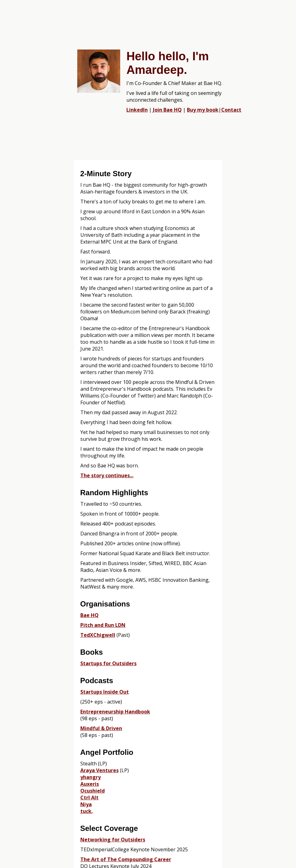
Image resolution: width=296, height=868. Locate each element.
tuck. (87, 811)
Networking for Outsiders (113, 840)
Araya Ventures (99, 770)
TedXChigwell (98, 635)
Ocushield (93, 791)
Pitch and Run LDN (103, 625)
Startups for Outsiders (108, 663)
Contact (231, 110)
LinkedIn (137, 110)
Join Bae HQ (167, 110)
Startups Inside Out (105, 692)
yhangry (91, 777)
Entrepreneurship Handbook (115, 712)
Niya (86, 804)
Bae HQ (89, 615)
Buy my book (203, 110)
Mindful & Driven (101, 728)
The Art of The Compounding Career (126, 859)
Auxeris (90, 784)
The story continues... (107, 475)
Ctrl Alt (89, 798)
